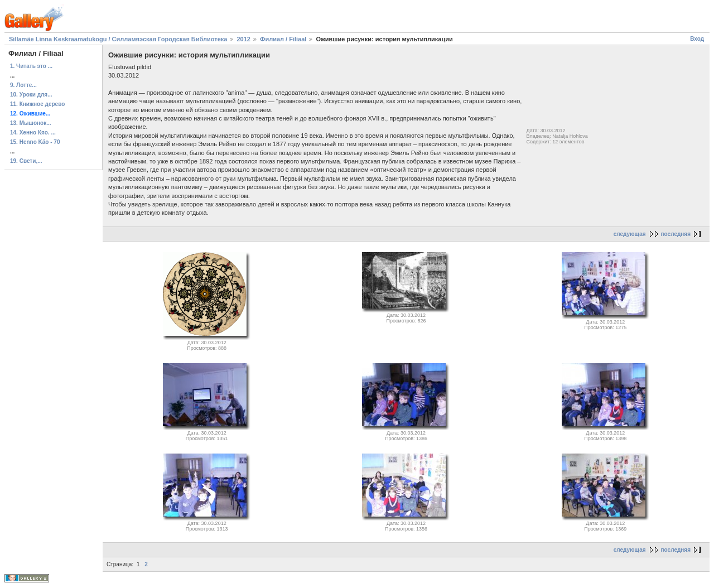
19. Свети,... (26, 161)
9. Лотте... (23, 85)
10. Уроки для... (31, 95)
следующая (630, 234)
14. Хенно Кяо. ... (33, 132)
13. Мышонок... (30, 123)
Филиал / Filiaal (283, 39)
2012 (243, 39)
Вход (697, 39)
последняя (676, 234)
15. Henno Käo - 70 (35, 142)
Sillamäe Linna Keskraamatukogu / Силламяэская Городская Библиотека (118, 39)
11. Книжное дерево (37, 104)
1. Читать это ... (31, 66)
